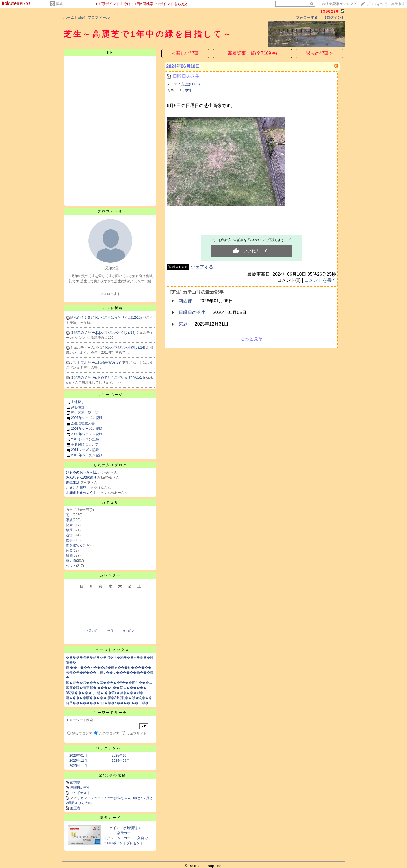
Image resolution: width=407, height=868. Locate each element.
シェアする (202, 267)
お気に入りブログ (110, 465)
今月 (110, 631)
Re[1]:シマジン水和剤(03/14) (114, 333)
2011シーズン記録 (85, 450)
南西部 (75, 783)
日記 (81, 17)
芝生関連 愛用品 (85, 413)
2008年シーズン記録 (87, 429)
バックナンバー (110, 748)
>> (339, 4)
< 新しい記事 (185, 53)
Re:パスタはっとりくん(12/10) (119, 318)
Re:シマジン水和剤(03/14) (126, 348)
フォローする (110, 294)
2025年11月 (78, 766)
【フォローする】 (307, 17)
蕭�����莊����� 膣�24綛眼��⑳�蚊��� (109, 698)
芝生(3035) (191, 84)
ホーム (69, 17)
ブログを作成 (377, 4)
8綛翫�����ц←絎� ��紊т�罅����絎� (105, 693)
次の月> (128, 631)
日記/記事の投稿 (110, 775)
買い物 (71, 561)
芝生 (69, 515)
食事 (69, 540)
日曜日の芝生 (80, 788)
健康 (69, 525)
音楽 (69, 550)
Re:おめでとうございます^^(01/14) (119, 377)
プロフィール (99, 17)
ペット (71, 566)
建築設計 (78, 407)
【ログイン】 (334, 17)
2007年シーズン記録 (87, 418)
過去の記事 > (319, 53)
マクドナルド (80, 793)
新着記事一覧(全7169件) (252, 53)
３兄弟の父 (79, 333)
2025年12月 (78, 761)
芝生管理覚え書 (83, 423)
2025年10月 (121, 756)
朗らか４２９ (81, 318)
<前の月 (92, 631)
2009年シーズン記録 (87, 434)
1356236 (330, 11)
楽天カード (110, 818)
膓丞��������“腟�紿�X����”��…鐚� (107, 703)
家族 (69, 520)
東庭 (183, 324)
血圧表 (75, 808)
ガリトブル (79, 363)
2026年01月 (78, 756)
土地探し (78, 402)
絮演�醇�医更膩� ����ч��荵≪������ (106, 688)
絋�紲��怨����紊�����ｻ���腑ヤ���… (109, 683)
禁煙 (69, 530)
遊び (69, 535)
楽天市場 (398, 4)
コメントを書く (320, 280)
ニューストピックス (110, 650)
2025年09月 (121, 761)
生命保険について (85, 444)
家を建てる (74, 545)
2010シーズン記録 (85, 439)
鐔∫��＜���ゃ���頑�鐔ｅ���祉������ (109, 667)
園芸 (59, 4)
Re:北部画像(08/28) (107, 363)
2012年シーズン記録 (87, 455)
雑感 (69, 555)
